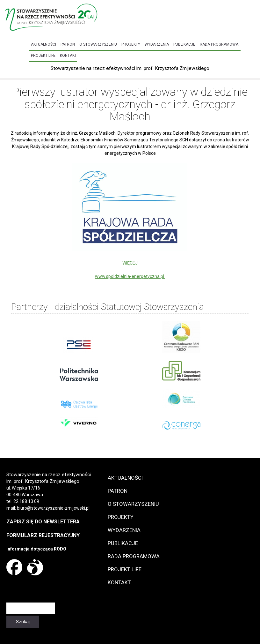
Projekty (131, 44)
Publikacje (184, 44)
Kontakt (68, 56)
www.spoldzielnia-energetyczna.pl (130, 276)
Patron (68, 44)
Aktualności (43, 44)
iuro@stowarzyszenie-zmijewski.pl (54, 508)
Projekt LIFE (43, 56)
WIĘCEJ (130, 263)
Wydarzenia (157, 44)
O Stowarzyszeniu (98, 44)
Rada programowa (219, 44)
